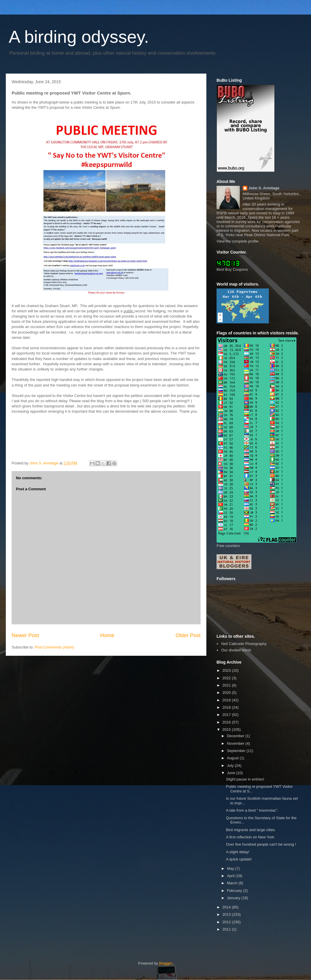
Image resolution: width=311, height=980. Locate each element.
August (233, 758)
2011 (227, 929)
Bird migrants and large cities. (251, 830)
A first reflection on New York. (250, 837)
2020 (227, 693)
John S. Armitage (264, 188)
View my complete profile (237, 241)
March (233, 883)
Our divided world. (236, 650)
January (234, 898)
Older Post (188, 635)
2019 (227, 700)
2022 (227, 678)
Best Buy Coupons (232, 269)
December (236, 736)
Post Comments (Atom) (54, 647)
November (236, 743)
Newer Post (25, 635)
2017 (227, 715)
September (237, 751)
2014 (227, 907)
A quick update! (239, 859)
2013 (227, 914)
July (231, 766)
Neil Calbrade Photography (244, 644)
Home (107, 635)
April (231, 876)
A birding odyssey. (79, 37)
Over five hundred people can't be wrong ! (261, 844)
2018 (227, 707)
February (235, 891)
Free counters (228, 546)
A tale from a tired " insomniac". (252, 810)
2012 (227, 922)
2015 (227, 729)
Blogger (165, 963)
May (231, 868)
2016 (227, 722)
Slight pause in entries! (245, 779)
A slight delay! (237, 852)
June (232, 773)
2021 (227, 685)
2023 (227, 670)
